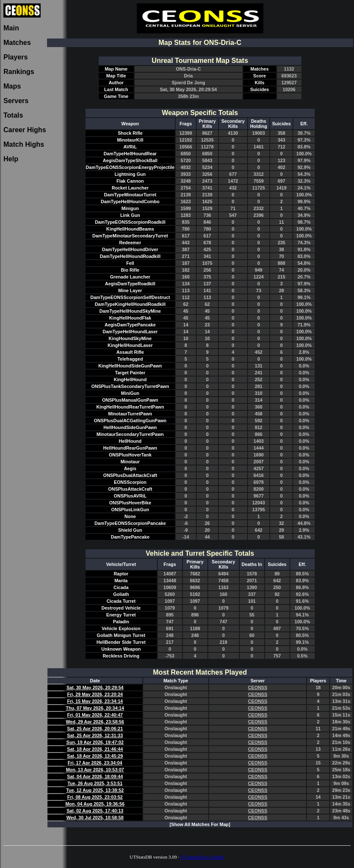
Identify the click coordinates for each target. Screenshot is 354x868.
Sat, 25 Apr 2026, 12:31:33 (95, 735)
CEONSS (258, 687)
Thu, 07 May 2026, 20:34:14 (95, 708)
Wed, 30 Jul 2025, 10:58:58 (95, 818)
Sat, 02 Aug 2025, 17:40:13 (95, 811)
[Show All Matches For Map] (200, 824)
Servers (16, 101)
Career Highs (25, 130)
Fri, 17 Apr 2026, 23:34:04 (95, 763)
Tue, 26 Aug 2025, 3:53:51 (95, 783)
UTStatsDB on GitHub (202, 857)
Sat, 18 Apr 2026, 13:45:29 (95, 756)
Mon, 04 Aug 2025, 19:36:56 (95, 804)
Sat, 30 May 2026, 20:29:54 (95, 687)
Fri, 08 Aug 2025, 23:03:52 (95, 797)
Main (11, 28)
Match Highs (24, 144)
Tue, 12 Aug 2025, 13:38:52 (95, 790)
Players (16, 57)
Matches (17, 43)
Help (11, 159)
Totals (13, 115)
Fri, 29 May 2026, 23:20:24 (95, 694)
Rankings (19, 72)
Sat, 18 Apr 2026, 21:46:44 (95, 749)
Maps (12, 86)
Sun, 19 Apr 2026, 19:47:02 (95, 742)
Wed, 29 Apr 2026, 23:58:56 (95, 722)
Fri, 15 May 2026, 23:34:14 (95, 701)
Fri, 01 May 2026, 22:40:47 (95, 715)
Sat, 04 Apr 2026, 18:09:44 (95, 776)
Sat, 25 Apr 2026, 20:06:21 (95, 729)
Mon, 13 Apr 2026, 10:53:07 (95, 770)
